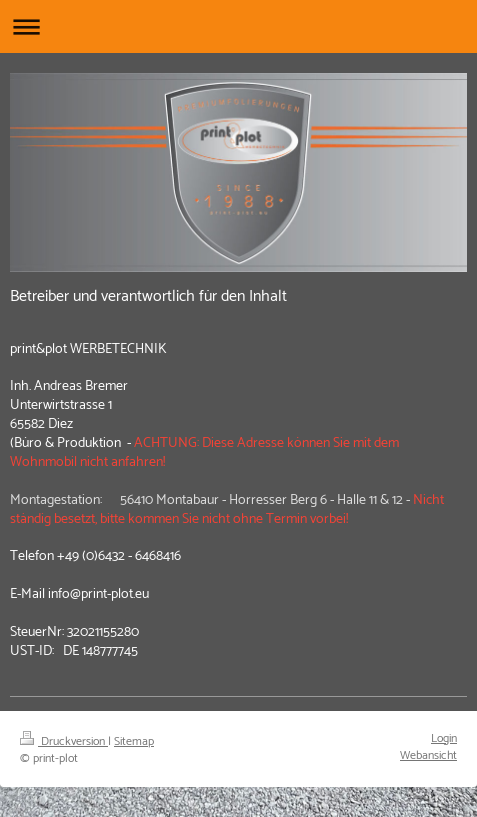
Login (444, 738)
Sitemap (134, 741)
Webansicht (428, 755)
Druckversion (64, 741)
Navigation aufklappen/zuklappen (238, 26)
